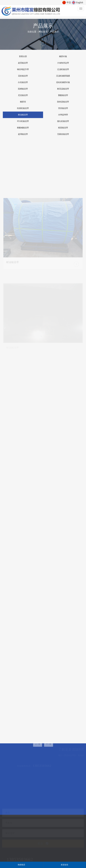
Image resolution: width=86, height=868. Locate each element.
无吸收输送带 (63, 137)
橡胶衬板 (63, 59)
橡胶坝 (23, 104)
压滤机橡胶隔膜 (63, 78)
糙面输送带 (63, 130)
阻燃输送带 (23, 91)
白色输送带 (23, 85)
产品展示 (54, 34)
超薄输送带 (23, 137)
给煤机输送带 (23, 111)
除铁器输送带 (63, 104)
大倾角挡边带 (63, 65)
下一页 (49, 748)
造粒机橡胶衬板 (63, 85)
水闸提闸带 (63, 117)
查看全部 (23, 59)
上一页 (38, 748)
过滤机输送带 (63, 72)
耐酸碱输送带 (23, 130)
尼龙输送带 (23, 98)
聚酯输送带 (63, 98)
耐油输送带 (23, 117)
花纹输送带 (23, 78)
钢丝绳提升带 (23, 72)
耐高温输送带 (63, 91)
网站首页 (43, 34)
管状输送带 (63, 111)
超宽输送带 (23, 65)
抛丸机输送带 (63, 124)
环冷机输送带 (23, 124)
